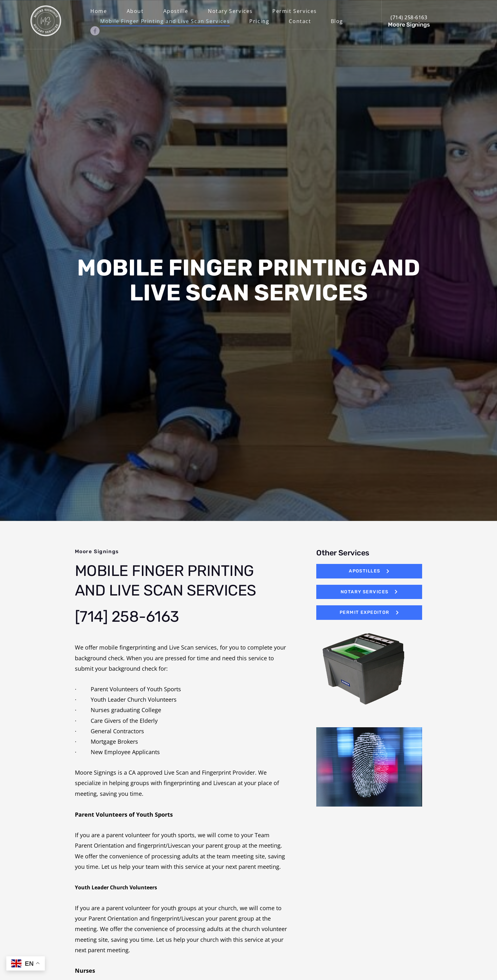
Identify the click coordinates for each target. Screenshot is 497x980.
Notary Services (230, 11)
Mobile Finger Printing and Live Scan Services (165, 21)
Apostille (176, 11)
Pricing (259, 21)
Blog (337, 21)
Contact (300, 21)
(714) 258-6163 (409, 17)
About (135, 11)
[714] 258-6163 (127, 616)
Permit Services (295, 11)
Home (99, 11)
